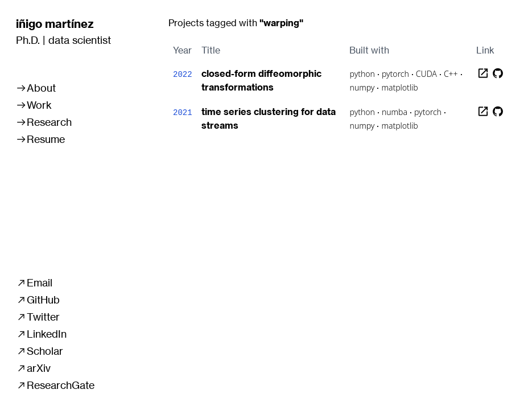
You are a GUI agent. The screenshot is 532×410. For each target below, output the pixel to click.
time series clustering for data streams (269, 118)
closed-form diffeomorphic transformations (261, 80)
